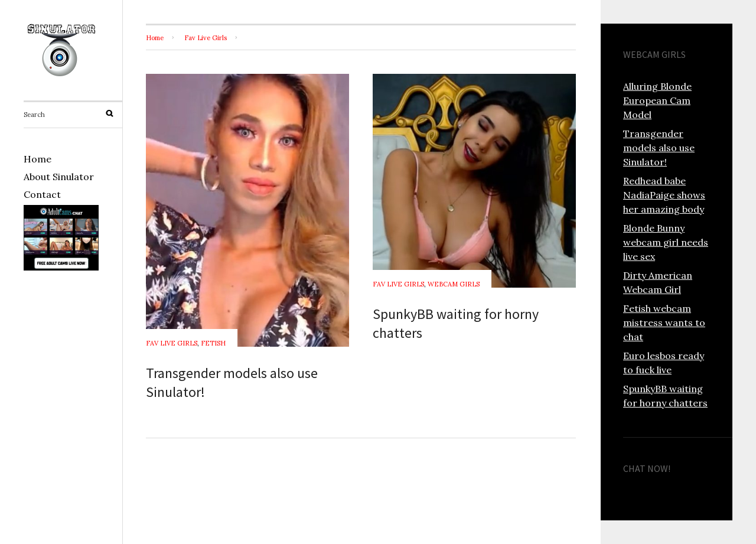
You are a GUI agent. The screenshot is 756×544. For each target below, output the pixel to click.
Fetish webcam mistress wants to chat (664, 323)
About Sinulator (59, 177)
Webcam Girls (454, 284)
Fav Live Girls (206, 38)
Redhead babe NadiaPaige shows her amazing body (664, 195)
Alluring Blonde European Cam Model (657, 100)
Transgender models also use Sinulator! (659, 148)
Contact (42, 194)
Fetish (213, 343)
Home (38, 159)
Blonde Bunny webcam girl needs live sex (666, 242)
